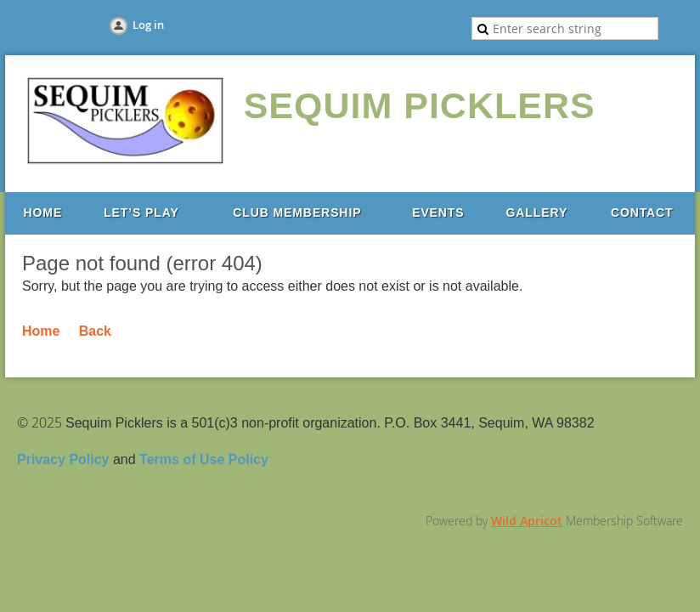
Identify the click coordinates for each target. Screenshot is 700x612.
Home (41, 331)
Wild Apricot (527, 521)
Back (95, 331)
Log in (148, 25)
